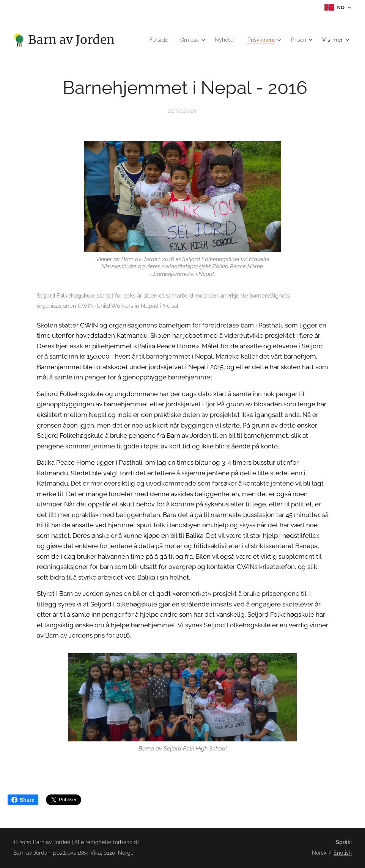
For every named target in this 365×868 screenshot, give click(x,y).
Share (23, 800)
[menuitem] (153, 40)
